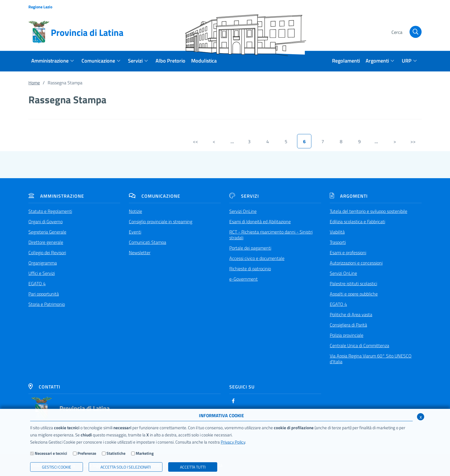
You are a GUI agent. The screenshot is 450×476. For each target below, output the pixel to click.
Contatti (44, 387)
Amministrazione (56, 196)
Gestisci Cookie (57, 467)
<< (195, 141)
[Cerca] (406, 32)
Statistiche (116, 453)
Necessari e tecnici (51, 453)
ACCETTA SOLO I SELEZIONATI (126, 467)
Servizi (244, 196)
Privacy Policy (233, 442)
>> (413, 141)
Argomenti (349, 196)
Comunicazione (155, 196)
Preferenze (87, 453)
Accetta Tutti (193, 467)
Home (34, 83)
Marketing (145, 453)
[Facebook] (233, 401)
